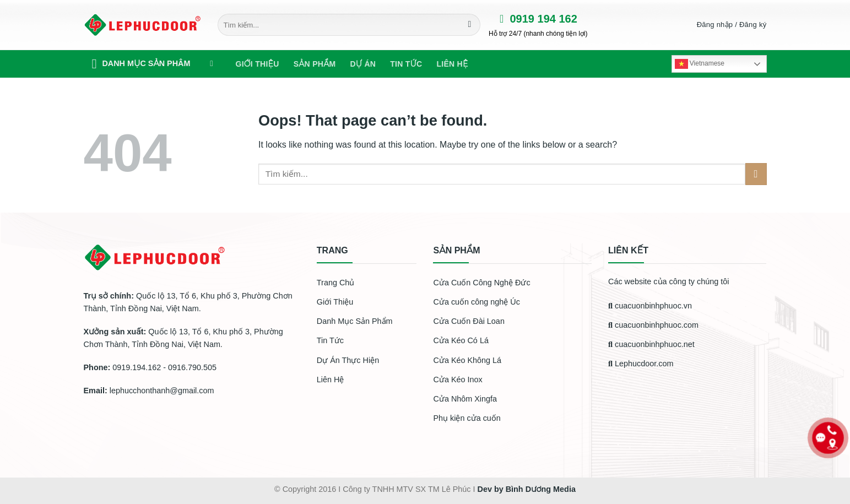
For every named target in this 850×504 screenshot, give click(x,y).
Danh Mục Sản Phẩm (355, 321)
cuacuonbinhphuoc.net (651, 344)
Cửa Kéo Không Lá (467, 360)
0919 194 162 (533, 19)
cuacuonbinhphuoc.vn (650, 306)
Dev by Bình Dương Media (526, 489)
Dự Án (363, 64)
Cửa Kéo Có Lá (461, 340)
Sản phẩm (315, 64)
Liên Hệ (331, 380)
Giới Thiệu (258, 64)
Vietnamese (700, 64)
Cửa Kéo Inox (458, 380)
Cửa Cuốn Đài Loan (469, 321)
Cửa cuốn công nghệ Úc (476, 302)
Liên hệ (452, 64)
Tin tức (406, 64)
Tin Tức (330, 340)
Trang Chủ (335, 283)
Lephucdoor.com (641, 364)
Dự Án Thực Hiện (348, 360)
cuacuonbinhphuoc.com (653, 325)
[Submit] (470, 25)
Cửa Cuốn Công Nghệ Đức (481, 283)
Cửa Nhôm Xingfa (465, 399)
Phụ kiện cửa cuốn (467, 418)
